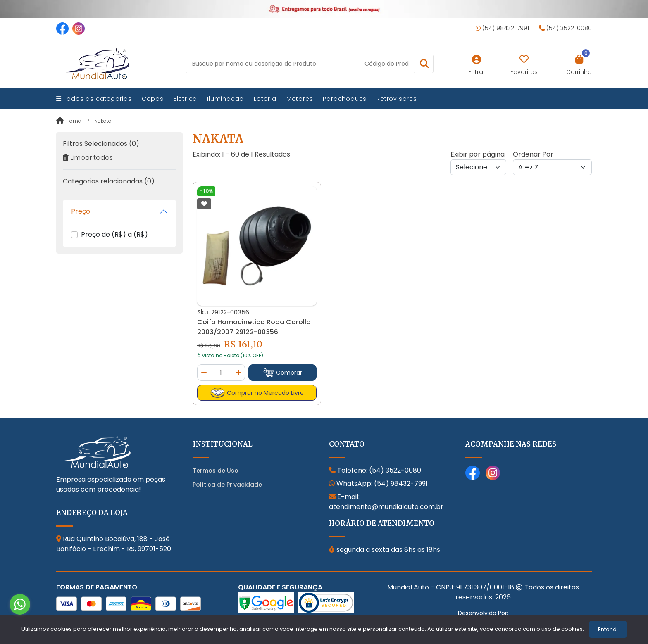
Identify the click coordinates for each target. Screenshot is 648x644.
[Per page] (478, 167)
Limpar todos (88, 158)
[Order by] (552, 167)
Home (69, 121)
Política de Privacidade (227, 485)
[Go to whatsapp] (20, 604)
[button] (424, 64)
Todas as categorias (94, 99)
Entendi (608, 629)
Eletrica (185, 99)
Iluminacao (225, 99)
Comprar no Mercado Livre (257, 393)
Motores (300, 99)
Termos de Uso (216, 471)
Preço (81, 211)
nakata (103, 121)
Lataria (265, 99)
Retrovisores (397, 99)
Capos (153, 99)
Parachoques (345, 99)
